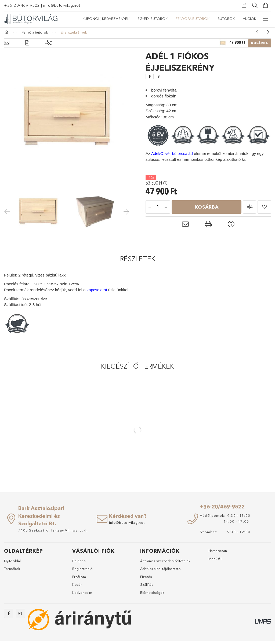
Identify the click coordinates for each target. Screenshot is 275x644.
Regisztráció (82, 571)
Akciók (89, 19)
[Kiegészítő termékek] (48, 46)
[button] (249, 209)
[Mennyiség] (158, 210)
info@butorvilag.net (62, 5)
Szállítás (147, 587)
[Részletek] (27, 46)
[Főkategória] (7, 35)
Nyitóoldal (12, 563)
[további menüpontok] (266, 19)
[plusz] (166, 210)
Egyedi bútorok (186, 19)
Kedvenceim (82, 595)
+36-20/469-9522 (22, 5)
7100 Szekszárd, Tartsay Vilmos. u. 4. (53, 533)
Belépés (79, 563)
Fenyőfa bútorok (146, 19)
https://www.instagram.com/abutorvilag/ (20, 616)
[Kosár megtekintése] (266, 5)
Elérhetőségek (152, 595)
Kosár (77, 587)
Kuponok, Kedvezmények (233, 19)
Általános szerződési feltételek (165, 563)
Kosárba (260, 46)
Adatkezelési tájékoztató (160, 571)
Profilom (79, 579)
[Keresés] (255, 5)
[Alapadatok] (7, 46)
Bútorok (113, 19)
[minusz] (150, 210)
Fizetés (146, 579)
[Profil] (244, 5)
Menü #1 (215, 561)
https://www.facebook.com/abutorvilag (9, 616)
